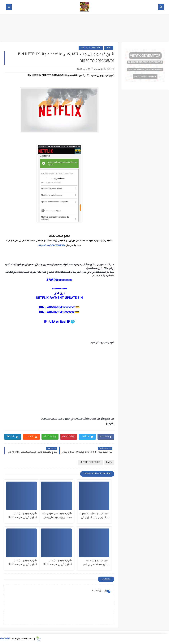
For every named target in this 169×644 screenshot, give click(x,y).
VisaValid (5, 639)
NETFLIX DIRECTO (91, 48)
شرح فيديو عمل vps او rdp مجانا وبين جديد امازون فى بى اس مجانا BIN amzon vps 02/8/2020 (94, 516)
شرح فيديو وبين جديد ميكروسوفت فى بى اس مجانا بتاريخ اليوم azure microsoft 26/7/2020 (96, 563)
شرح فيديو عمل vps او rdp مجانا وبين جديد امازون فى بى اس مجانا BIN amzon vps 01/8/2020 (57, 516)
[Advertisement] (84, 29)
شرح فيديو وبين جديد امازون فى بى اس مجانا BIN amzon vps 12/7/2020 (22, 563)
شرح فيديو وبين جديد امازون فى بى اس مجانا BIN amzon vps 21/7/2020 (57, 563)
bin (109, 48)
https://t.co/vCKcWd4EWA (51, 246)
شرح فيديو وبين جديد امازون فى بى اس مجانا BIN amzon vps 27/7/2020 (22, 516)
